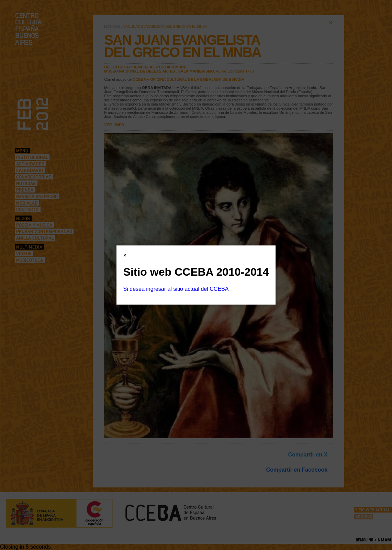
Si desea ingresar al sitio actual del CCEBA (176, 289)
